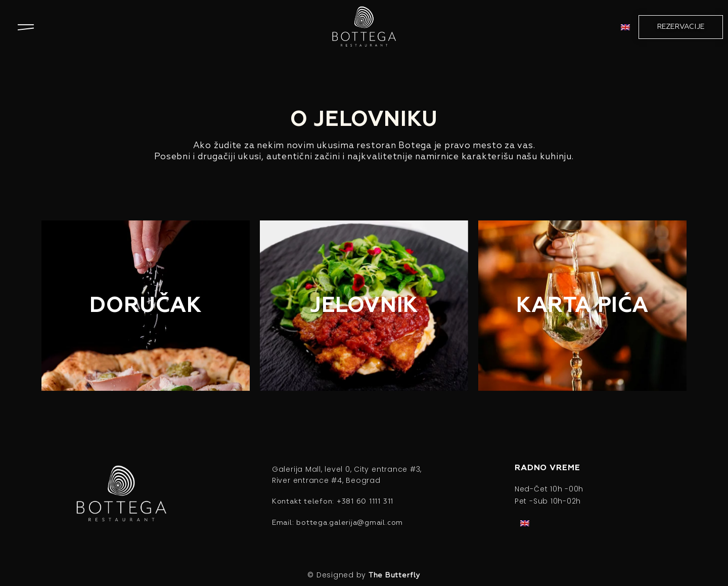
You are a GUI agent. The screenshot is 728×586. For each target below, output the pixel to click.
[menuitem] (625, 27)
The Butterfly (395, 575)
